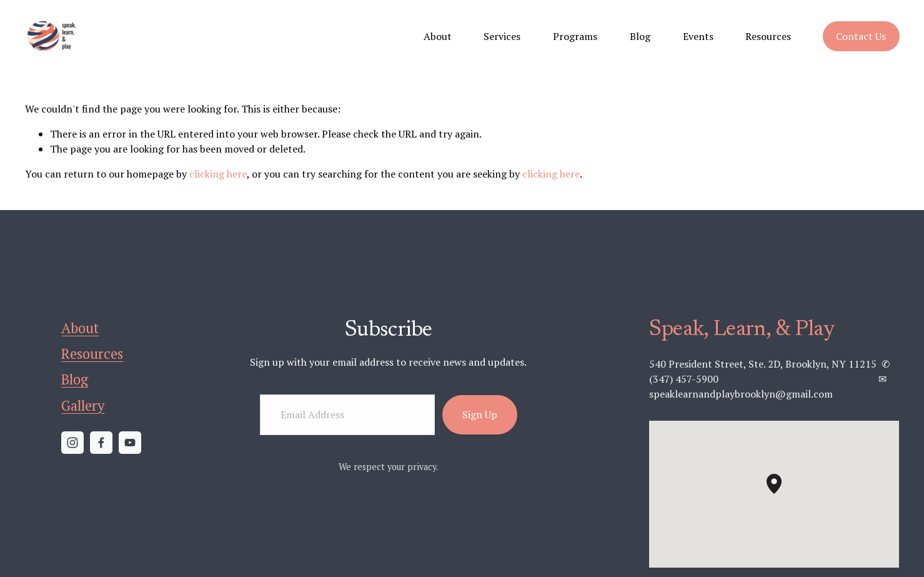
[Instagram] (72, 443)
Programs (575, 36)
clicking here (218, 174)
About (438, 36)
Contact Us (861, 36)
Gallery (83, 405)
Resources (768, 36)
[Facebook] (101, 443)
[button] (782, 494)
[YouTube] (130, 443)
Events (698, 36)
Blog (640, 36)
